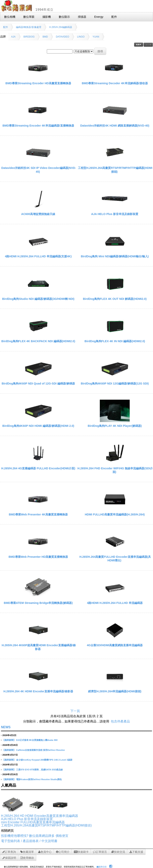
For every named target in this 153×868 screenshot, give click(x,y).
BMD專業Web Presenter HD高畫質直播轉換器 (38, 557)
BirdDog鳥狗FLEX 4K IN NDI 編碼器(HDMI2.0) (115, 341)
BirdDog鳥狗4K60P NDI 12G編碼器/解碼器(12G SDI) (115, 383)
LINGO (81, 37)
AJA (13, 37)
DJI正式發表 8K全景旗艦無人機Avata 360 (37, 740)
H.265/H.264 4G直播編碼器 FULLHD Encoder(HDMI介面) (38, 468)
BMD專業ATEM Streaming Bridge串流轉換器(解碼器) (38, 603)
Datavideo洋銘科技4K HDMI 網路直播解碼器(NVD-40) (115, 126)
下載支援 (136, 852)
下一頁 (75, 711)
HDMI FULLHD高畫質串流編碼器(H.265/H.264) (115, 514)
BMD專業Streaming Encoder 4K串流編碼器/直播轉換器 (38, 126)
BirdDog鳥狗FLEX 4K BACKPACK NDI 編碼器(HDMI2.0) (38, 341)
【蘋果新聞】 (9, 740)
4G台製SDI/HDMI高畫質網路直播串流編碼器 (115, 645)
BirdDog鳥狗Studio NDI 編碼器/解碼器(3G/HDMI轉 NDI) (38, 299)
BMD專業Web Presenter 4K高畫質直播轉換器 (38, 514)
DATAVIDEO (62, 37)
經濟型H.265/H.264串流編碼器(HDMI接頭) (115, 691)
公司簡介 (63, 852)
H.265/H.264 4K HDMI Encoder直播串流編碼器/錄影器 (38, 691)
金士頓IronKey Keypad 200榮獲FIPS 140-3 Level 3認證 (44, 760)
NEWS (6, 727)
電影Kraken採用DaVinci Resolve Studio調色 (39, 779)
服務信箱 (102, 867)
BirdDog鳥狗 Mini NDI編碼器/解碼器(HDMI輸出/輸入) (115, 256)
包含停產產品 (120, 721)
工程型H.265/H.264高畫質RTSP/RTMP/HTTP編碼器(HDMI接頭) (46, 825)
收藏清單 (27, 852)
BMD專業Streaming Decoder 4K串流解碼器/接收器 (115, 83)
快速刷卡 (81, 852)
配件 (6, 27)
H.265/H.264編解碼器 (61, 27)
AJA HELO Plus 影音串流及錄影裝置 (115, 214)
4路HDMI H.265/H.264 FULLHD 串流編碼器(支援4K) (38, 256)
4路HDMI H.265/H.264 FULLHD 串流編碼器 (115, 603)
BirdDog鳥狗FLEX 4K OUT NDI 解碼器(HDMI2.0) (115, 299)
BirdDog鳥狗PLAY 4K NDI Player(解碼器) (115, 426)
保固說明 (9, 858)
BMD (45, 37)
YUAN (96, 37)
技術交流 (118, 852)
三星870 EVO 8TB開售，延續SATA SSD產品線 (39, 770)
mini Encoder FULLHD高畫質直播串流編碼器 (33, 822)
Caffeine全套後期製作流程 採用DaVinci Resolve (40, 750)
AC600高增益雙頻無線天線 (38, 214)
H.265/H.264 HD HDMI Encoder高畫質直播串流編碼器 (40, 816)
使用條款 (27, 858)
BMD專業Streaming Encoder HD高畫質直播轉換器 (38, 83)
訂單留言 (100, 852)
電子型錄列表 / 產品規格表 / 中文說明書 (29, 841)
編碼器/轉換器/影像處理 (29, 27)
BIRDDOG (29, 37)
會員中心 (45, 852)
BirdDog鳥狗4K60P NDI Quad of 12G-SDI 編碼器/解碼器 (38, 383)
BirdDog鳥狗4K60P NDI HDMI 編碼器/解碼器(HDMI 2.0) (38, 426)
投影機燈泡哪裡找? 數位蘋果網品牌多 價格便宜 (35, 836)
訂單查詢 (9, 852)
